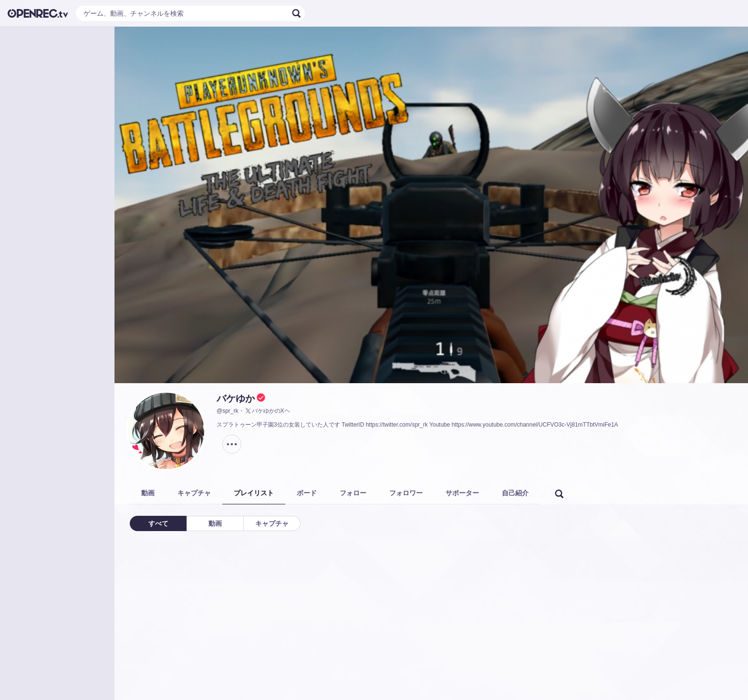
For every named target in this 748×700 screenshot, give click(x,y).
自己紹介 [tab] (515, 493)
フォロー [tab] (353, 493)
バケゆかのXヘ (267, 411)
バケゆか (236, 398)
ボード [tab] (307, 493)
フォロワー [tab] (406, 493)
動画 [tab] (148, 493)
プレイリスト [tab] (254, 493)
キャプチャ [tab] (194, 493)
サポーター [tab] (462, 493)
